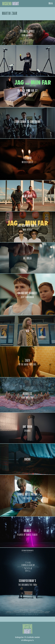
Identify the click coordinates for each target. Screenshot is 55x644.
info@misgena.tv (28, 640)
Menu (51, 4)
